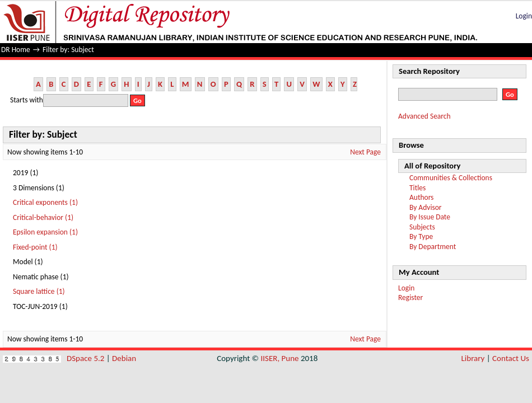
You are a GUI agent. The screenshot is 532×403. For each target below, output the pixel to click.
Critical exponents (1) (45, 202)
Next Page (365, 152)
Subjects (422, 227)
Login (524, 16)
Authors (421, 197)
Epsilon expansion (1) (45, 232)
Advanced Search (424, 116)
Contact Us (511, 358)
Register (410, 297)
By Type (421, 236)
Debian (124, 358)
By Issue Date (430, 217)
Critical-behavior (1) (43, 217)
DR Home (16, 50)
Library (473, 358)
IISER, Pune (279, 358)
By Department (433, 247)
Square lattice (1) (39, 291)
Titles (417, 188)
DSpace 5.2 (87, 358)
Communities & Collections (451, 178)
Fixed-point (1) (35, 247)
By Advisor (426, 207)
